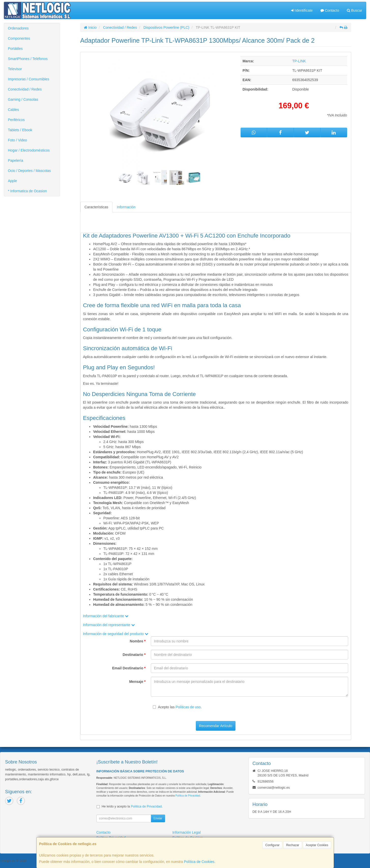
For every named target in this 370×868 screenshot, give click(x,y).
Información (126, 207)
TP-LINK (299, 61)
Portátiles (15, 49)
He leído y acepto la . (132, 806)
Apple (12, 181)
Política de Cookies (199, 862)
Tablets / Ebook (20, 130)
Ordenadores (18, 28)
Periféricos (16, 120)
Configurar (272, 845)
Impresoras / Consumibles (29, 79)
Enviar (158, 818)
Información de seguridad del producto (116, 634)
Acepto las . (180, 707)
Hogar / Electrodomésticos (29, 150)
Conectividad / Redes (25, 89)
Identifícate (302, 10)
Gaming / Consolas (23, 99)
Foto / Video (17, 140)
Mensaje (137, 682)
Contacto (330, 10)
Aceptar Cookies (317, 845)
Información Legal (187, 832)
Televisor (15, 69)
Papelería (16, 160)
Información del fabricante (106, 616)
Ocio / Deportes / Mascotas (29, 171)
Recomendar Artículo (216, 726)
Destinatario (134, 655)
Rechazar (293, 845)
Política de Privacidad (188, 796)
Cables (13, 110)
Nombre (138, 641)
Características (96, 207)
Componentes (19, 38)
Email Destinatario (129, 668)
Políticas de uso (188, 707)
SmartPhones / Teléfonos (28, 59)
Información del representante (109, 625)
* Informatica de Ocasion (27, 191)
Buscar (354, 10)
